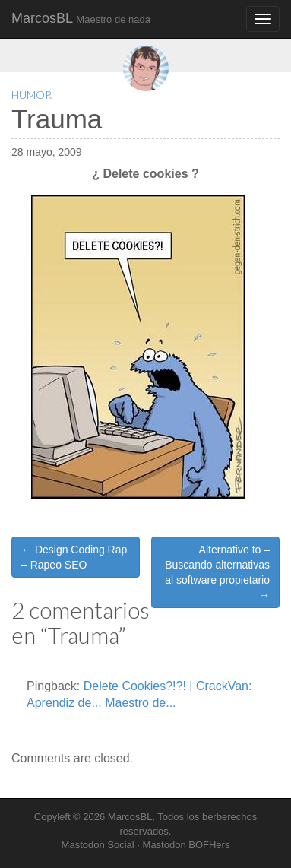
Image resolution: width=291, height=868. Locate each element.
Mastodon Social (98, 845)
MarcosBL (81, 18)
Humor (32, 95)
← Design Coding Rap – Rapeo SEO (74, 557)
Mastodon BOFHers (187, 845)
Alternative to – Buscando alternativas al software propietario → (217, 572)
